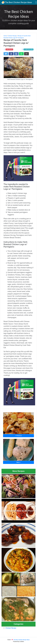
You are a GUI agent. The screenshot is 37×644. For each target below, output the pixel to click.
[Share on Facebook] (11, 54)
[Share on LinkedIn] (16, 54)
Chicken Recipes (12, 36)
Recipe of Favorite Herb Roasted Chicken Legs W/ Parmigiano (17, 37)
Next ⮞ (18, 462)
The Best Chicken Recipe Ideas (17, 2)
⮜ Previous (18, 436)
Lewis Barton (9, 49)
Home (5, 36)
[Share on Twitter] (6, 54)
